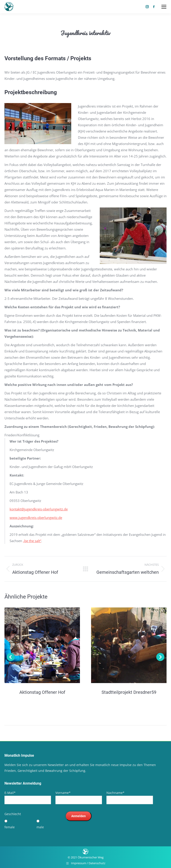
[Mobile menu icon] (164, 7)
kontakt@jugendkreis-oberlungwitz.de (39, 509)
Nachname (115, 793)
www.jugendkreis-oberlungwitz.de (36, 518)
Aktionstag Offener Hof (42, 692)
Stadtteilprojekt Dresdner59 (129, 692)
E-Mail (10, 793)
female (10, 827)
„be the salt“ (32, 541)
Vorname (63, 793)
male (40, 827)
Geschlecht (13, 814)
